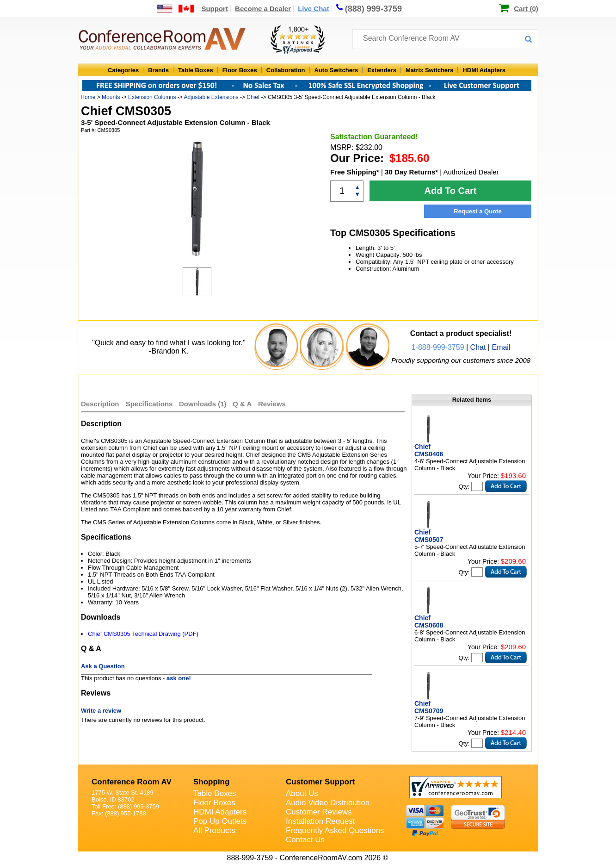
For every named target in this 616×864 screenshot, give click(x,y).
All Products (214, 830)
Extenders (382, 70)
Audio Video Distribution (328, 803)
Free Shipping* (355, 172)
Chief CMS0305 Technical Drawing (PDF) (143, 634)
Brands (158, 70)
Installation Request (320, 821)
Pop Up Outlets (220, 821)
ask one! (179, 678)
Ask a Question (103, 666)
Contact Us (305, 840)
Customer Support (320, 782)
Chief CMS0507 (429, 536)
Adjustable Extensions (211, 97)
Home (88, 97)
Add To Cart (451, 191)
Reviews (272, 404)
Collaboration (286, 70)
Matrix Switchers (429, 70)
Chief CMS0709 (429, 707)
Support (215, 9)
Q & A (243, 404)
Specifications (149, 404)
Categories (123, 70)
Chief (253, 97)
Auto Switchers (336, 70)
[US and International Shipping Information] (176, 9)
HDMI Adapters (484, 70)
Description (100, 404)
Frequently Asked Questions (335, 830)
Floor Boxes (240, 70)
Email (501, 347)
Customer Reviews (319, 812)
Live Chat (314, 9)
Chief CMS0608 (429, 622)
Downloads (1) (203, 404)
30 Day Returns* (411, 172)
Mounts (111, 97)
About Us (302, 793)
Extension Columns (152, 97)
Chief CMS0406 (429, 450)
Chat (478, 347)
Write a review (101, 711)
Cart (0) (526, 9)
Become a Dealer (263, 9)
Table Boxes (196, 70)
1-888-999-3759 (438, 347)
